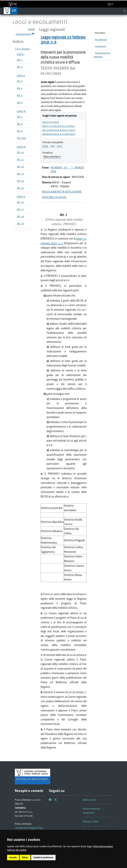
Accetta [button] (13, 857)
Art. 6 (20, 102)
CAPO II (21, 76)
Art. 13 (20, 174)
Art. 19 (20, 224)
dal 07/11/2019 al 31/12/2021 (59, 126)
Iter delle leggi (101, 40)
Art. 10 (20, 152)
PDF (53, 146)
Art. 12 (20, 167)
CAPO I (20, 54)
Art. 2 (20, 67)
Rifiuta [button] (25, 857)
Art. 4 (20, 88)
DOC (60, 146)
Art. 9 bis (22, 138)
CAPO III (21, 111)
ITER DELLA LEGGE (54, 197)
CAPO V (21, 197)
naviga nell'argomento (25, 32)
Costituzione (101, 46)
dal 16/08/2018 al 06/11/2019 (59, 130)
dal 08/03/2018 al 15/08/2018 (59, 134)
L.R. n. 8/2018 (22, 49)
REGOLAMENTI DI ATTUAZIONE (62, 192)
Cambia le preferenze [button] (43, 857)
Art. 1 (20, 60)
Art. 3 (20, 81)
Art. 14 (20, 181)
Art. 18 (20, 216)
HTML (45, 146)
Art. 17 (20, 209)
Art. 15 (20, 188)
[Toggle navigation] (125, 11)
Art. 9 (20, 131)
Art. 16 (20, 202)
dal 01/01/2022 (51, 122)
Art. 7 (20, 117)
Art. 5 (20, 95)
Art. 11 (20, 159)
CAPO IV (21, 147)
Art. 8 (20, 124)
